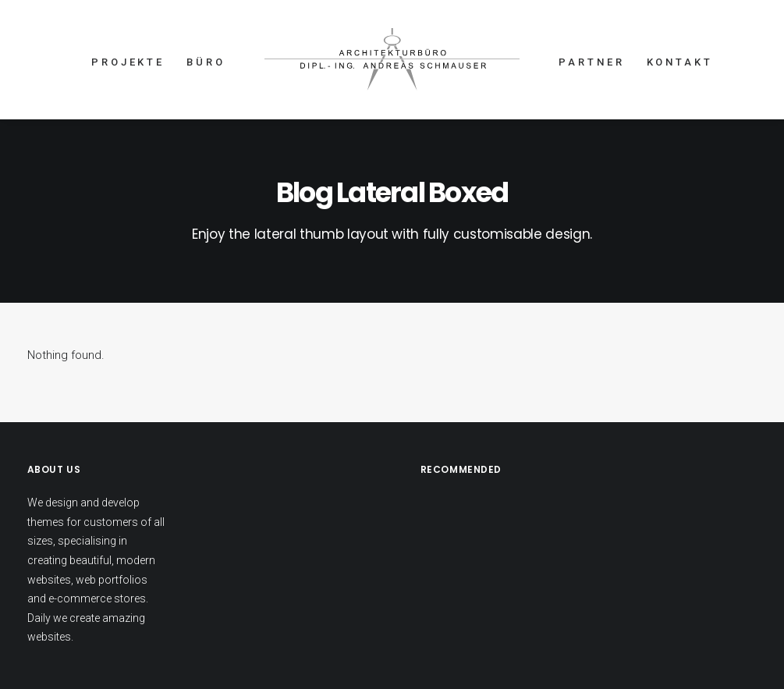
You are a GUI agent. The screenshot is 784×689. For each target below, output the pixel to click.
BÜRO (206, 62)
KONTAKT (680, 62)
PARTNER (591, 62)
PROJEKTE (128, 62)
